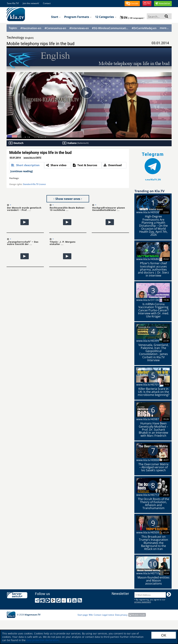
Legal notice (108, 615)
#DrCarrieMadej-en (144, 28)
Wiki (91, 615)
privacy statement (143, 602)
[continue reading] (22, 171)
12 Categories (106, 17)
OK (164, 635)
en (132, 18)
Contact (47, 3)
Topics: (13, 28)
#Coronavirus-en (55, 28)
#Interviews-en (79, 28)
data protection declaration (43, 640)
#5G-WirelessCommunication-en (110, 28)
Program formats (78, 17)
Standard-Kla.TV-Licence (34, 184)
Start (56, 17)
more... (164, 28)
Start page (83, 615)
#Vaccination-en (31, 28)
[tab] (27, 165)
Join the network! (31, 3)
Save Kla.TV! (13, 3)
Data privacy (121, 615)
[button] (132, 4)
